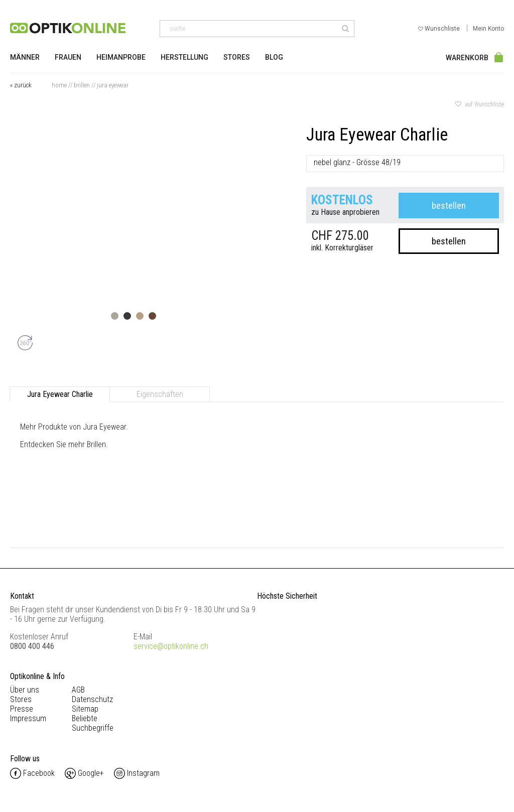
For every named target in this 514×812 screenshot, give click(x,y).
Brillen (82, 85)
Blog (274, 57)
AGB (78, 690)
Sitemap (85, 709)
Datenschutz (92, 699)
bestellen (449, 206)
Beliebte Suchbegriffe (93, 723)
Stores (237, 57)
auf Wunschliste (480, 104)
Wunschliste (440, 29)
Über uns (25, 690)
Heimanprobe (121, 57)
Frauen (68, 57)
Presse (22, 709)
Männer (25, 57)
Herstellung (184, 57)
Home (59, 85)
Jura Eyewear (113, 85)
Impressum (28, 718)
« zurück (21, 85)
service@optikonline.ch (171, 646)
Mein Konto (488, 29)
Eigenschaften (160, 394)
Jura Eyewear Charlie (60, 394)
